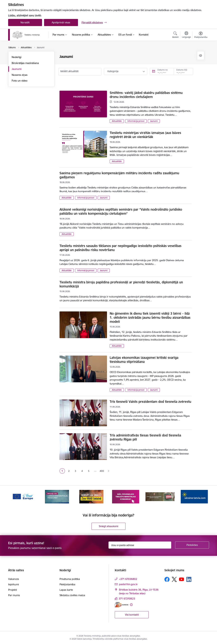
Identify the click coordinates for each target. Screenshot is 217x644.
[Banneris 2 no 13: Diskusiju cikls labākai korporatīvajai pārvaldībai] (57, 496)
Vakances (14, 579)
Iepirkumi (13, 584)
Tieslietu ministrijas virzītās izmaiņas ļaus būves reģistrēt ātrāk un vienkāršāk (145, 135)
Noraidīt (25, 22)
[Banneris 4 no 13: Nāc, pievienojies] (126, 496)
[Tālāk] (201, 497)
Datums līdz (182, 70)
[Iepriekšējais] (16, 497)
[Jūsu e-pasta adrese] (140, 545)
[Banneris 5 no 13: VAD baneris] (160, 496)
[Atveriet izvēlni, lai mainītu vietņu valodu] (186, 35)
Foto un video (20, 81)
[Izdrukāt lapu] (201, 56)
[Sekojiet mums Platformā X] (174, 579)
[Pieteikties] (192, 545)
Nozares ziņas (20, 75)
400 (102, 471)
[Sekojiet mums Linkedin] (189, 579)
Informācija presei (136, 121)
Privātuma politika (70, 579)
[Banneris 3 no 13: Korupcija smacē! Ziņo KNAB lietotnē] (91, 496)
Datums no (163, 70)
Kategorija (113, 71)
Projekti (12, 590)
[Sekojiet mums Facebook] (167, 579)
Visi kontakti (132, 615)
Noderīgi (17, 57)
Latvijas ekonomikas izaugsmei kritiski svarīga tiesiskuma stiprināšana (144, 360)
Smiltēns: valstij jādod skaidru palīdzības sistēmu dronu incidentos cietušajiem (146, 95)
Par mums (14, 595)
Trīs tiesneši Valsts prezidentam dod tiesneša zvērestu (150, 402)
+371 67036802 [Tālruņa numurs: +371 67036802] (128, 579)
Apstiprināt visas (61, 22)
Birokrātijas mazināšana (25, 63)
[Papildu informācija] (131, 605)
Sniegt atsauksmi (108, 526)
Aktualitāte (117, 121)
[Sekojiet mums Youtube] (182, 579)
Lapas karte (66, 590)
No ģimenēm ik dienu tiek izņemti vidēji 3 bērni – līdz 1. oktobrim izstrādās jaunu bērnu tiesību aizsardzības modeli (150, 318)
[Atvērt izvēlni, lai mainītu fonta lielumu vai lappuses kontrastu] (201, 35)
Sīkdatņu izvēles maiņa (72, 595)
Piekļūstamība (67, 584)
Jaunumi (17, 69)
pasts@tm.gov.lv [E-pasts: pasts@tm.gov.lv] (128, 584)
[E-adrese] (122, 605)
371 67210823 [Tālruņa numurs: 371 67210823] (127, 599)
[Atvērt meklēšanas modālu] (175, 35)
